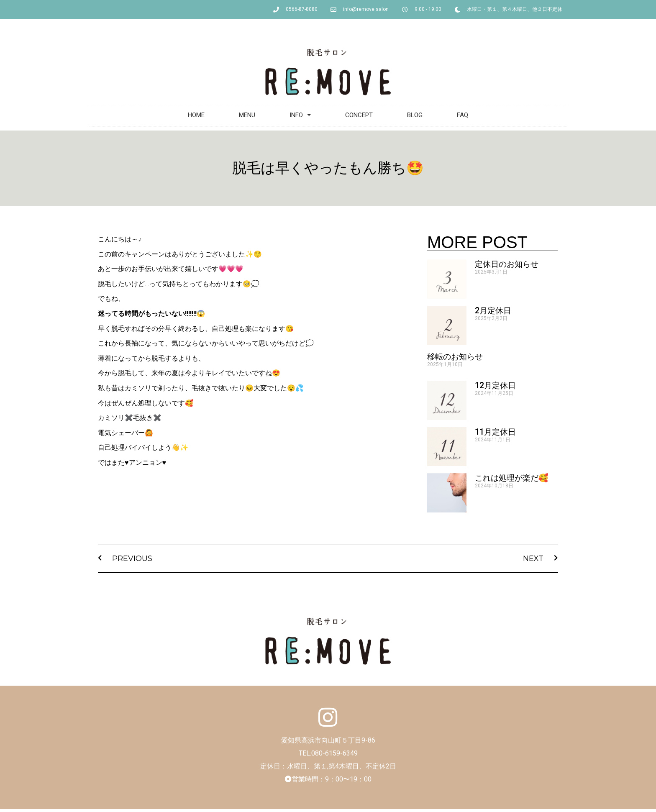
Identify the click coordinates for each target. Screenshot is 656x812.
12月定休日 (495, 386)
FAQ (463, 115)
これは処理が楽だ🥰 (512, 478)
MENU (247, 115)
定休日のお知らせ (507, 264)
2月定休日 (493, 311)
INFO (300, 115)
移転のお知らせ (455, 357)
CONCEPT (359, 115)
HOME (196, 115)
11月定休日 (495, 432)
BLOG (415, 115)
